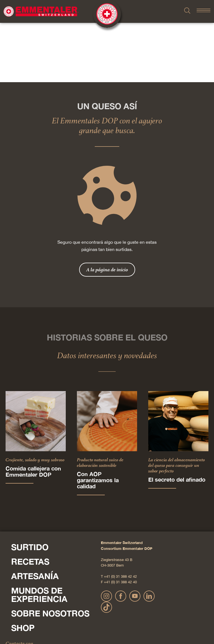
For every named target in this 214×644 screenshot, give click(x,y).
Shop (23, 569)
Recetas (30, 502)
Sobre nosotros (50, 554)
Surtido (30, 488)
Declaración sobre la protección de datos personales (104, 621)
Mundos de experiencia (39, 535)
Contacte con (19, 584)
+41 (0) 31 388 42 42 (120, 517)
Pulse (11, 595)
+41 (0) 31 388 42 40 (120, 523)
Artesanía (35, 517)
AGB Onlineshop (158, 621)
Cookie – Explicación (188, 621)
